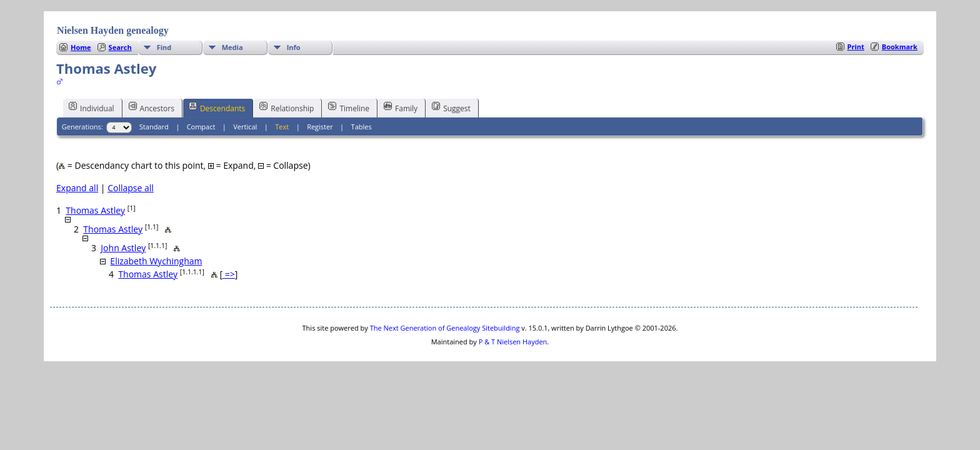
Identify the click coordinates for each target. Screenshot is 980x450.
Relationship (287, 107)
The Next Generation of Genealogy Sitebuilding (445, 328)
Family (401, 107)
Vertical (245, 127)
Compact (201, 127)
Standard (154, 127)
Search (120, 47)
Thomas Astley (95, 210)
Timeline (349, 107)
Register (320, 127)
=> (229, 274)
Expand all (77, 188)
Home (81, 47)
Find (164, 47)
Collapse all (131, 188)
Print (856, 47)
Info (294, 47)
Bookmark (900, 47)
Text (282, 127)
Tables (362, 127)
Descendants (217, 107)
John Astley (123, 248)
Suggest (451, 107)
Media (232, 47)
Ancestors (152, 107)
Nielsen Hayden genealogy (113, 30)
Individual (92, 107)
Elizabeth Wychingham (156, 261)
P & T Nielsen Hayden (513, 342)
